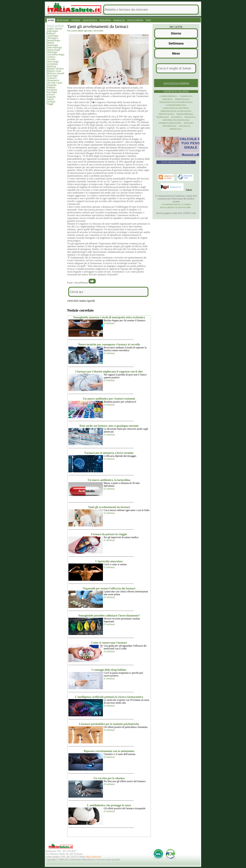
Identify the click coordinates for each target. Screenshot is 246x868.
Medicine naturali (55, 73)
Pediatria (51, 87)
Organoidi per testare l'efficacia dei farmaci (109, 588)
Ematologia (52, 45)
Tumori (50, 99)
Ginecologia (53, 62)
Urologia (51, 101)
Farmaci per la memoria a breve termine (109, 453)
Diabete (50, 43)
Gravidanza (52, 64)
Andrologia (52, 31)
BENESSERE (63, 20)
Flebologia (52, 52)
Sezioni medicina (55, 25)
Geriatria (51, 59)
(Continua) (109, 323)
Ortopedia (51, 85)
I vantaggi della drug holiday (109, 670)
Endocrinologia (54, 47)
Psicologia (52, 92)
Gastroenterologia (55, 54)
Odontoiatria (53, 80)
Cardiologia (52, 36)
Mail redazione (94, 857)
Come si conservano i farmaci (109, 643)
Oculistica (52, 78)
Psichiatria (52, 90)
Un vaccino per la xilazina (109, 778)
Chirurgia (167, 99)
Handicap (51, 66)
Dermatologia (53, 40)
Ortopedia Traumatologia (176, 120)
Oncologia (190, 117)
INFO (148, 20)
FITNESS (76, 20)
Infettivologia (166, 114)
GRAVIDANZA (90, 20)
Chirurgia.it (52, 38)
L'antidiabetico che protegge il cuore (109, 805)
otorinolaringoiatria (170, 123)
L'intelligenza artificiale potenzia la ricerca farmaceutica (109, 697)
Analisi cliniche (54, 29)
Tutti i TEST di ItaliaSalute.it (176, 162)
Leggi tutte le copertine (176, 83)
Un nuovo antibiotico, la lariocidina (109, 480)
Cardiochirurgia (168, 96)
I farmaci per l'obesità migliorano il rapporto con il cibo (109, 372)
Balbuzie (51, 33)
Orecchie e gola (54, 83)
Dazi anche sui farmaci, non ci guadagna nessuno (109, 426)
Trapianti (51, 97)
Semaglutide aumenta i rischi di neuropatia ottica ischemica (109, 317)
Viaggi (50, 104)
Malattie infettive (55, 69)
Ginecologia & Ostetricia (176, 108)
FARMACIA (119, 20)
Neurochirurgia (185, 114)
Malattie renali (54, 71)
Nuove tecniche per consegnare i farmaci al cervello (109, 344)
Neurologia (52, 76)
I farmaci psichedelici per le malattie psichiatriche (109, 724)
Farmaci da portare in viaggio (109, 534)
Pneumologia (169, 126)
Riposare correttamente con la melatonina (109, 751)
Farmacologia (53, 50)
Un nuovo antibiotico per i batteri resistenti (109, 399)
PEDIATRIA (105, 20)
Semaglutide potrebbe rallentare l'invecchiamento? (109, 616)
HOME (51, 20)
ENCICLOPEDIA (135, 20)
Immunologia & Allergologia (176, 111)
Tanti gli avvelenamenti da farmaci (109, 507)
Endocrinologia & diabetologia (176, 102)
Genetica (51, 57)
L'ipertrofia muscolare (109, 561)
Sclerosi (51, 94)
